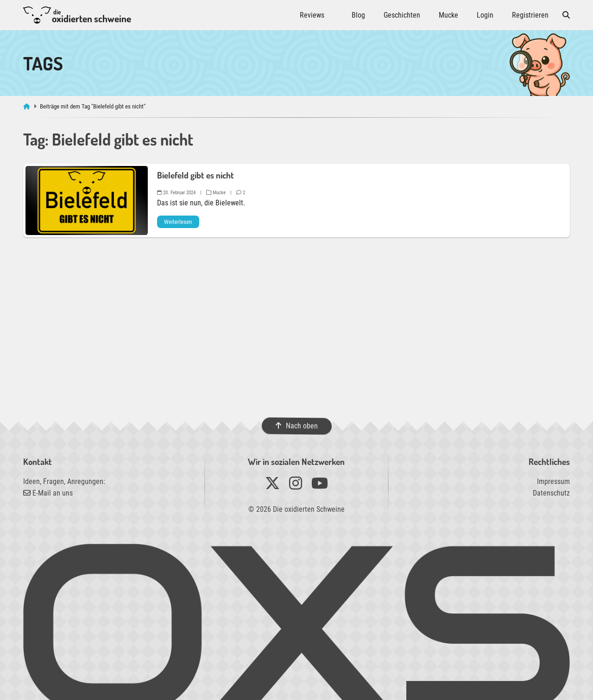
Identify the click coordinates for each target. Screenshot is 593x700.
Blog (358, 15)
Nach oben (296, 425)
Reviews (312, 15)
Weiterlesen (178, 222)
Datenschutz (551, 493)
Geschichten (402, 15)
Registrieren (530, 15)
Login (485, 15)
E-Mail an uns (48, 493)
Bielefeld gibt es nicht (196, 175)
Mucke (448, 15)
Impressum (553, 481)
